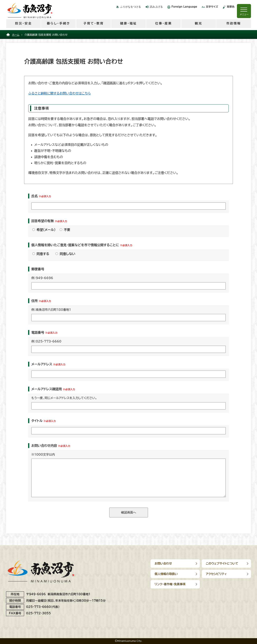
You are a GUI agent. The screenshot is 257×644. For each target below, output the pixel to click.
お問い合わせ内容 (44, 446)
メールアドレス (42, 364)
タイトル (37, 421)
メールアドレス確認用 (47, 389)
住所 (35, 301)
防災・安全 (23, 23)
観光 (198, 23)
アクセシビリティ (216, 574)
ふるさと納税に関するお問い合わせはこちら (60, 93)
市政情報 (234, 23)
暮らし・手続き (59, 23)
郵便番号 (38, 269)
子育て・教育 (93, 23)
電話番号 (38, 332)
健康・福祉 (128, 23)
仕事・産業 (164, 23)
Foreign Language (184, 7)
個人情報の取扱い (166, 574)
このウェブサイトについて (222, 563)
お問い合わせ (163, 563)
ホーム (16, 35)
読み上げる (156, 7)
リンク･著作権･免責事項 (170, 584)
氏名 (35, 196)
